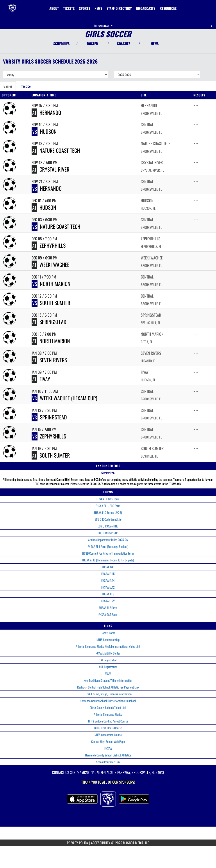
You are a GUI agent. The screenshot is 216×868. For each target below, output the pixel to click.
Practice (25, 86)
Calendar (103, 26)
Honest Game (108, 633)
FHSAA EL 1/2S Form (108, 499)
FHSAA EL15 (108, 574)
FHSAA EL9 (108, 594)
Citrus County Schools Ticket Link (108, 707)
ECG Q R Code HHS (108, 526)
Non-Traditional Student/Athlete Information (108, 680)
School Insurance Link (108, 762)
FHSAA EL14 (108, 580)
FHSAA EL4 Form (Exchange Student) (108, 546)
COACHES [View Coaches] (124, 44)
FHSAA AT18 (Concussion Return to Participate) (108, 560)
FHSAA (108, 748)
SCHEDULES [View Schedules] (61, 44)
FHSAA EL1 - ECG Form (108, 506)
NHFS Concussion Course (108, 735)
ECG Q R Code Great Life (108, 519)
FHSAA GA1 (108, 567)
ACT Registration (108, 667)
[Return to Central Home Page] (12, 6)
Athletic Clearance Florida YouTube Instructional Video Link (108, 646)
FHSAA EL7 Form (108, 608)
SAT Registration (108, 660)
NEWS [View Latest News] (155, 44)
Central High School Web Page (108, 741)
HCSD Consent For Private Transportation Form (108, 553)
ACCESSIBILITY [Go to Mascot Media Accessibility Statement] (101, 843)
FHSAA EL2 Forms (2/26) (108, 512)
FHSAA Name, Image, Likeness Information (108, 694)
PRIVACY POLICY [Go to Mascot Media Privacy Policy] (78, 843)
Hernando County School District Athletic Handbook (108, 701)
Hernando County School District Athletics (108, 755)
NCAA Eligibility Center (108, 653)
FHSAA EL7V (108, 601)
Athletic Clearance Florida (108, 714)
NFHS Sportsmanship (108, 640)
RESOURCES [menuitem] (168, 8)
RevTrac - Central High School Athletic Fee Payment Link (108, 687)
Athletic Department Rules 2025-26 (108, 540)
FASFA (108, 674)
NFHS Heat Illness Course (108, 728)
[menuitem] (69, 8)
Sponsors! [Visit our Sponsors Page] (127, 782)
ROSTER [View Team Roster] (92, 44)
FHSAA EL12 (108, 587)
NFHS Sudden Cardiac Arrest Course (108, 721)
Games (8, 86)
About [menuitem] (54, 8)
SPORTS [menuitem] (85, 8)
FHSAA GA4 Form (108, 614)
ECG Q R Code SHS (108, 533)
